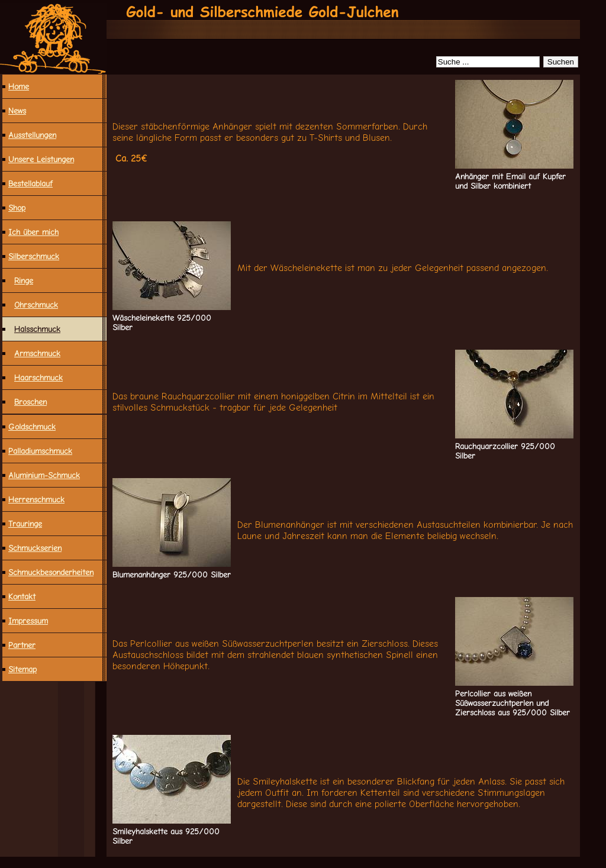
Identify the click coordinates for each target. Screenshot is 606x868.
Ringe (24, 280)
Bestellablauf (30, 183)
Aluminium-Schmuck (44, 475)
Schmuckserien (35, 548)
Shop (17, 208)
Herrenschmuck (36, 499)
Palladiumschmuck (40, 451)
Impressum (28, 621)
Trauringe (25, 524)
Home (19, 86)
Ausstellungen (32, 135)
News (17, 111)
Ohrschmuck (36, 305)
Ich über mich (33, 232)
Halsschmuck (37, 329)
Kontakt (22, 596)
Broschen (30, 402)
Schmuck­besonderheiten (51, 572)
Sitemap (22, 669)
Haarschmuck (38, 377)
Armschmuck (37, 353)
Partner (22, 645)
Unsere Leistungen (41, 159)
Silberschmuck (34, 256)
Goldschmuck (32, 427)
